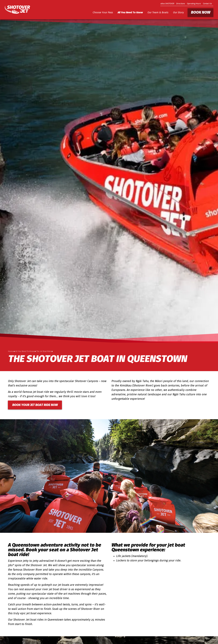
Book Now (200, 13)
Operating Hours (194, 4)
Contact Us (207, 4)
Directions (180, 4)
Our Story (178, 13)
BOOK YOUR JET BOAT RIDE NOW (35, 405)
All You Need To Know (130, 13)
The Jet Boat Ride (44, 352)
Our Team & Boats (158, 13)
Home (10, 352)
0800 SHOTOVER (167, 4)
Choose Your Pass (103, 13)
